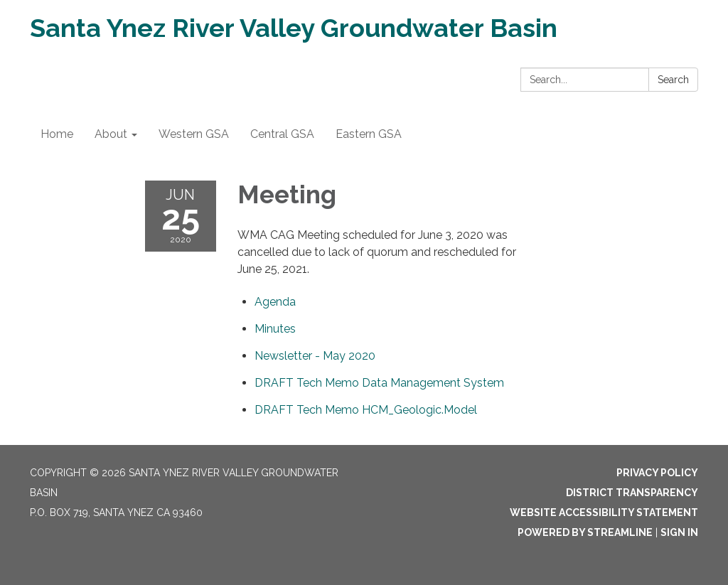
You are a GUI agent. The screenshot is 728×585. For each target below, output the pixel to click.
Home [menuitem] (57, 134)
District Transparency (632, 493)
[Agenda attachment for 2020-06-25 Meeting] (275, 302)
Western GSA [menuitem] (194, 134)
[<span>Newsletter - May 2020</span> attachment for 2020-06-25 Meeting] (315, 356)
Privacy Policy (657, 473)
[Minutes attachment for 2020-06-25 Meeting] (275, 329)
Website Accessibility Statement (604, 512)
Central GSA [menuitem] (282, 134)
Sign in (679, 532)
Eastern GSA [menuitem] (369, 134)
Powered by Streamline (585, 532)
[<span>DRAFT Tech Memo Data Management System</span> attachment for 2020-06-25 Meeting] (379, 383)
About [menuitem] (111, 134)
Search (673, 80)
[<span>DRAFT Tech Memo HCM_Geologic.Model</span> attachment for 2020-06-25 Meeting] (366, 410)
